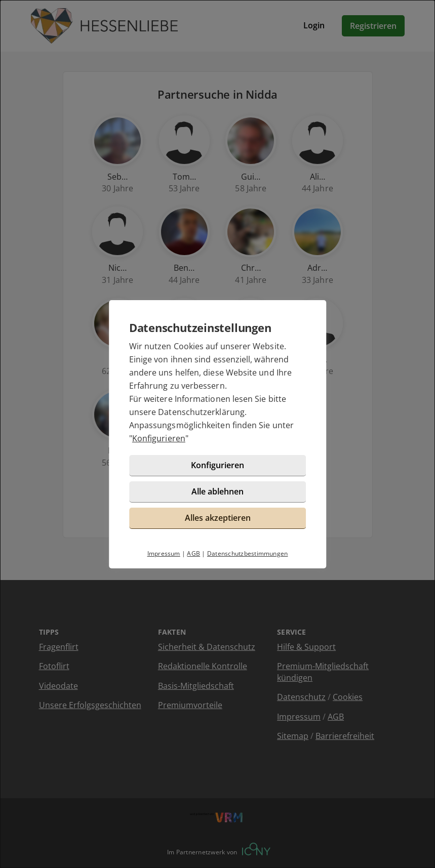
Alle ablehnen (217, 491)
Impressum (164, 553)
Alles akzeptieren (218, 518)
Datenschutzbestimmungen (248, 553)
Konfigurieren (159, 438)
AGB (193, 553)
